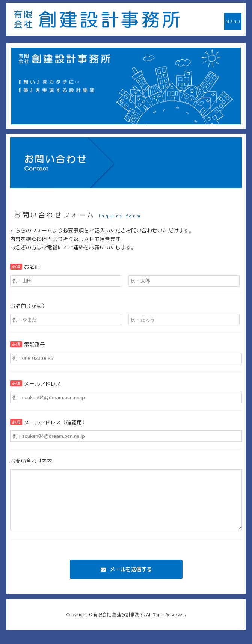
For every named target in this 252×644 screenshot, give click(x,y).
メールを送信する (131, 580)
